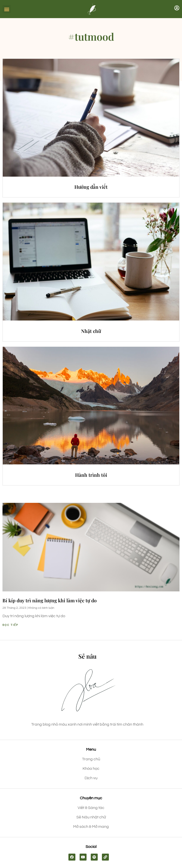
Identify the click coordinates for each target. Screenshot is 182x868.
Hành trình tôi (91, 475)
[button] (7, 9)
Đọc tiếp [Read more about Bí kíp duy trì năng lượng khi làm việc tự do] (10, 625)
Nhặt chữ (91, 331)
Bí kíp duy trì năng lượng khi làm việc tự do (50, 600)
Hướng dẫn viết (91, 187)
